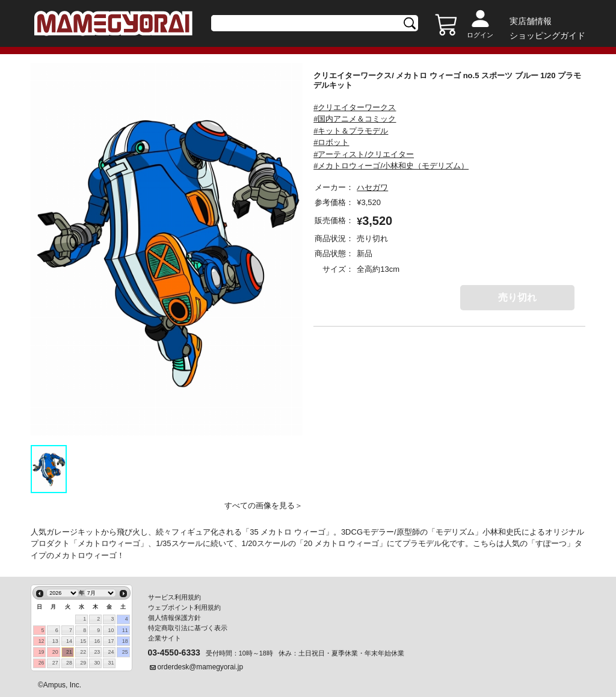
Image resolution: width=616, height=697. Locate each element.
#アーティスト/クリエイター (364, 154)
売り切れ (517, 297)
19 (42, 652)
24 (111, 652)
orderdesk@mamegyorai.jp (201, 667)
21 (69, 652)
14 (69, 641)
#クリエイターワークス (355, 107)
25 (125, 652)
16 (97, 641)
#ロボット (331, 142)
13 (55, 641)
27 (55, 663)
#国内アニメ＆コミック (355, 119)
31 (111, 663)
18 (125, 641)
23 (97, 652)
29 (83, 663)
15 (83, 641)
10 (111, 630)
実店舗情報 (531, 21)
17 (111, 641)
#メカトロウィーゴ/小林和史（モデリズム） (391, 166)
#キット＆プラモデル (351, 131)
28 (69, 663)
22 (83, 652)
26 (42, 663)
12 (42, 641)
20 (55, 652)
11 (125, 630)
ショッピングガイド (547, 35)
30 (97, 663)
